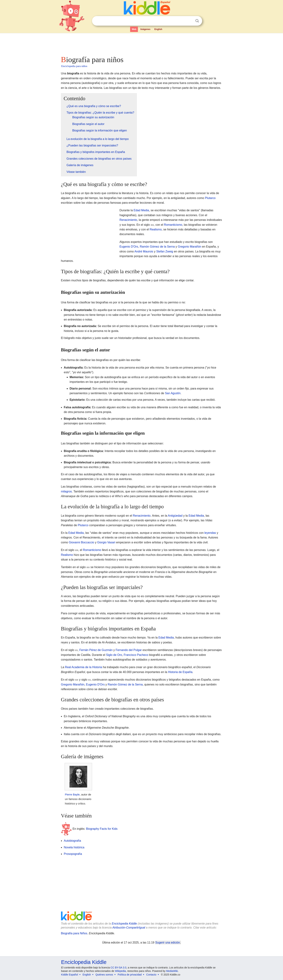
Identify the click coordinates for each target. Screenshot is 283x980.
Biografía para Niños (74, 933)
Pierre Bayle (72, 794)
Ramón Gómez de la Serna (157, 247)
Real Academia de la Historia (83, 667)
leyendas (210, 533)
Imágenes (145, 29)
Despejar (190, 21)
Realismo (156, 229)
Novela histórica (74, 847)
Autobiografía (72, 841)
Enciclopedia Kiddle (124, 924)
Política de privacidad (130, 975)
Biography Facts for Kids (102, 829)
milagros (66, 491)
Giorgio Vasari (106, 542)
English (158, 29)
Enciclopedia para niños (74, 66)
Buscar (197, 21)
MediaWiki (172, 971)
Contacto (151, 975)
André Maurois (144, 251)
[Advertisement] (141, 43)
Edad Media (141, 210)
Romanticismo (173, 225)
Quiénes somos (104, 975)
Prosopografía (73, 854)
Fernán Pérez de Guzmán (96, 650)
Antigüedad (175, 516)
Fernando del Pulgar (129, 650)
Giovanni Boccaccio (81, 542)
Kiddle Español (70, 975)
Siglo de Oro (114, 655)
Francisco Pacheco (136, 655)
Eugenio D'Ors (129, 247)
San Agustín (173, 393)
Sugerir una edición (168, 943)
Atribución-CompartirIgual (129, 928)
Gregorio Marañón (190, 247)
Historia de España (180, 672)
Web (134, 29)
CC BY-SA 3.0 (118, 968)
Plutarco (210, 198)
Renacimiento (128, 220)
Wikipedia (120, 971)
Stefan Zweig (165, 251)
